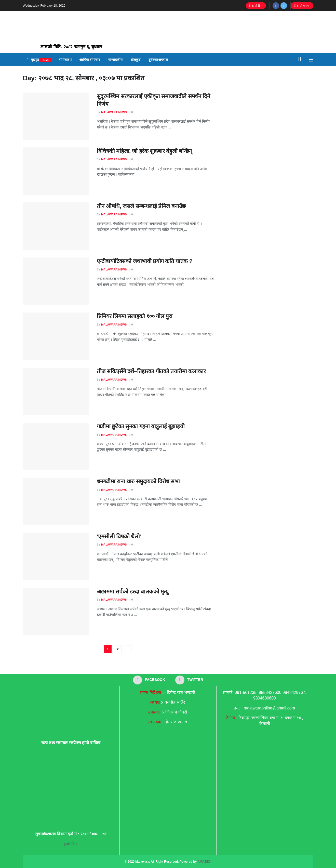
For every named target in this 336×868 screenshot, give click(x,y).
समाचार (64, 60)
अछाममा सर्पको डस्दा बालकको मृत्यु (133, 592)
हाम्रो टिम (256, 6)
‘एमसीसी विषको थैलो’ (119, 536)
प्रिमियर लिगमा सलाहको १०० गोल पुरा (135, 316)
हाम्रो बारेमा (302, 6)
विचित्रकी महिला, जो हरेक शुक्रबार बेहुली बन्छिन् (144, 151)
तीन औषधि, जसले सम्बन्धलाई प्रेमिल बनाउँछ (141, 206)
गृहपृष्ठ (39, 60)
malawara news (114, 112)
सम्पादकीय (115, 60)
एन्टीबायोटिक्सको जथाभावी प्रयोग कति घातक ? (145, 261)
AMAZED (204, 862)
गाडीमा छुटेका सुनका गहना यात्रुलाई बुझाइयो (141, 426)
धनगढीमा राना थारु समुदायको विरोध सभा (138, 481)
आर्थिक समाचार (90, 60)
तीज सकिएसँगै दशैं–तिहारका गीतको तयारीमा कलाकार (151, 371)
